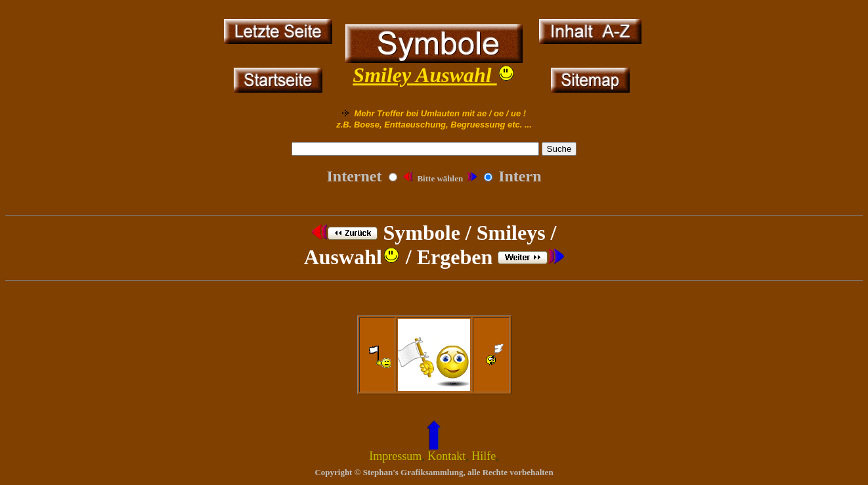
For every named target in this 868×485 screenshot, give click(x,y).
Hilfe (484, 456)
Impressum (395, 456)
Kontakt (446, 456)
